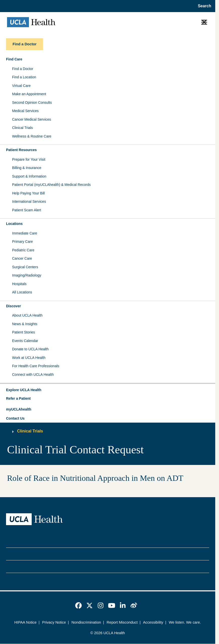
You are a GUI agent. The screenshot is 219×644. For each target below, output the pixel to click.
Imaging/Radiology (27, 275)
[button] (108, 390)
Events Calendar (25, 341)
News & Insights (25, 324)
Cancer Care (22, 258)
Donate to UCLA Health (30, 349)
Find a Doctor (23, 69)
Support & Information (29, 176)
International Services (29, 201)
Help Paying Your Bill (28, 193)
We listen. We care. (185, 622)
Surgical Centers (25, 267)
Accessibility (153, 622)
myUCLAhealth (19, 409)
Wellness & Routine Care (32, 136)
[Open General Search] (203, 6)
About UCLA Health (27, 315)
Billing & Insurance (27, 168)
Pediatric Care (23, 250)
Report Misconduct (122, 622)
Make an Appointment (29, 94)
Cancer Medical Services (32, 119)
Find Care (14, 59)
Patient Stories (24, 332)
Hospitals (19, 284)
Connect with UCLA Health (33, 375)
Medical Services (25, 111)
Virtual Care (21, 86)
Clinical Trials (22, 128)
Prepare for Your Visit (29, 159)
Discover (13, 306)
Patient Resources (21, 150)
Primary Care (22, 242)
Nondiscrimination (86, 622)
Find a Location (24, 77)
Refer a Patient (18, 398)
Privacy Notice (54, 622)
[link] (78, 605)
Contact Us (15, 418)
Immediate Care (25, 233)
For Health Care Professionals (36, 366)
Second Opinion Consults (32, 103)
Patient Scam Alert (27, 210)
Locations (14, 224)
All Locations (22, 292)
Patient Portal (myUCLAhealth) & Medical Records (51, 185)
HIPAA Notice (26, 622)
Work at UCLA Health (29, 358)
